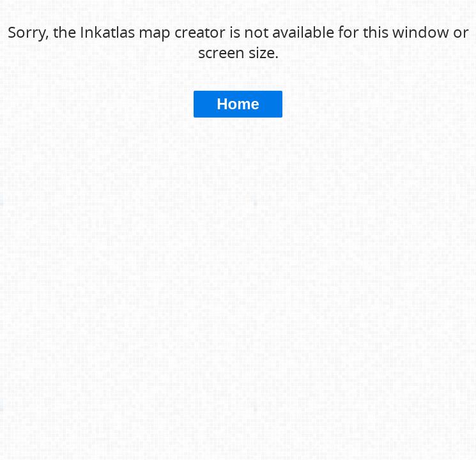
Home (238, 104)
